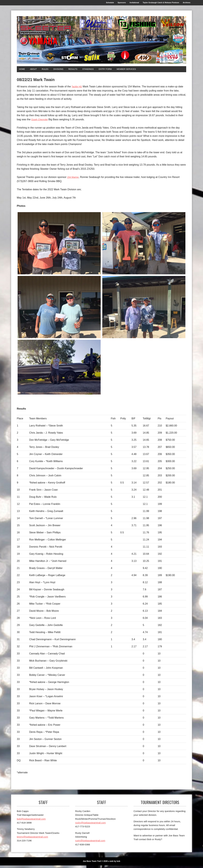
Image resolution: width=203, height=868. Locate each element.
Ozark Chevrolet (40, 122)
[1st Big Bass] (144, 246)
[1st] (59, 246)
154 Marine (73, 180)
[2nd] (59, 310)
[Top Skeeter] (59, 370)
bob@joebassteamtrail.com (31, 821)
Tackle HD (77, 89)
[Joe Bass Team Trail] (101, 41)
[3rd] (144, 310)
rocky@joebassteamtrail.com (90, 825)
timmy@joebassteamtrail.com (32, 839)
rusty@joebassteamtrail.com (90, 843)
